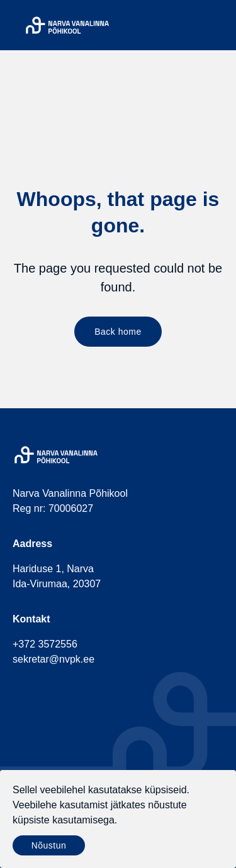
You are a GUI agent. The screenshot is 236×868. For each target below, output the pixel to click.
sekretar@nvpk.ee (53, 659)
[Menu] (216, 25)
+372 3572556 (45, 644)
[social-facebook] (19, 694)
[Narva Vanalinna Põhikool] (67, 25)
